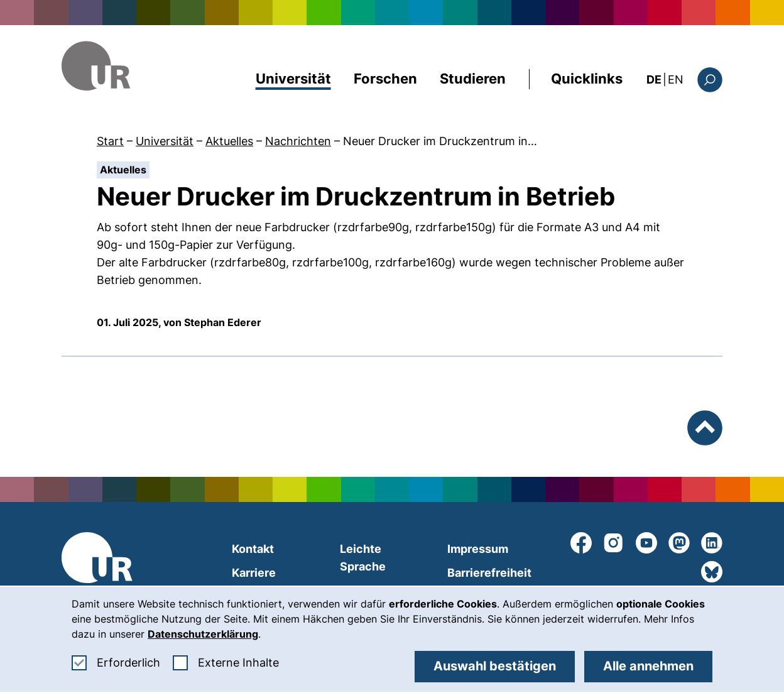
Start (110, 141)
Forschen (385, 79)
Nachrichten (298, 141)
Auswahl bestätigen (495, 666)
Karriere (254, 573)
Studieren (473, 79)
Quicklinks (587, 79)
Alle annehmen (648, 666)
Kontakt (253, 549)
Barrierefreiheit (489, 573)
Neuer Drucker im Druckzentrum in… (440, 141)
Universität (293, 79)
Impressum (478, 549)
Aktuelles (229, 141)
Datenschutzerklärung (203, 634)
